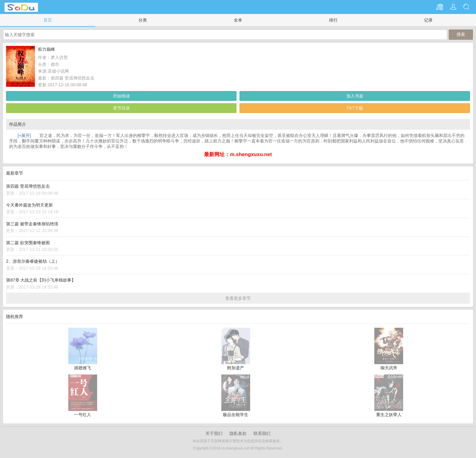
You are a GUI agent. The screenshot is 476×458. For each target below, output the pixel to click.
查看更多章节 (238, 298)
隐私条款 (238, 433)
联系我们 (262, 433)
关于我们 (214, 433)
